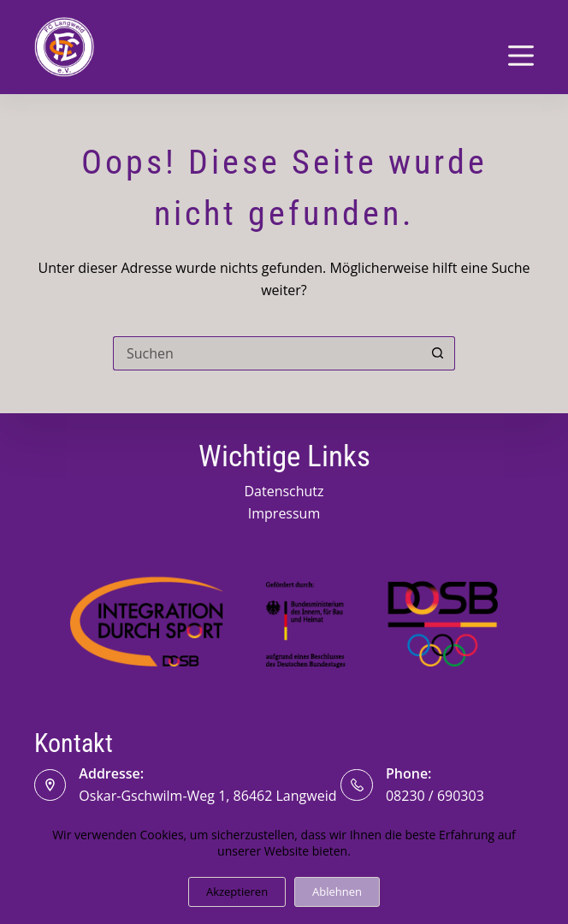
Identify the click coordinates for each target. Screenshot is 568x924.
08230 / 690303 (435, 796)
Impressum (284, 513)
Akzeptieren (237, 891)
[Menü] (521, 56)
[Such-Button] (438, 353)
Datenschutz (284, 491)
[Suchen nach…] (267, 353)
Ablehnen (337, 891)
